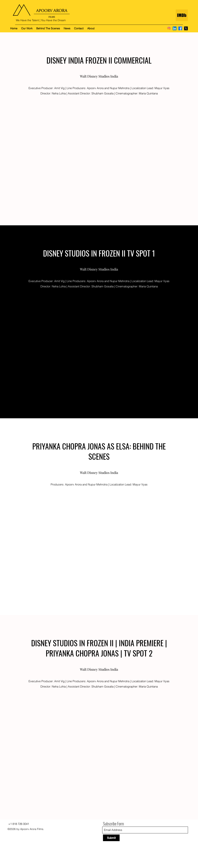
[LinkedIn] (175, 28)
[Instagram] (169, 28)
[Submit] (111, 838)
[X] (186, 28)
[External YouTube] (99, 154)
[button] (27, 28)
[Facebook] (180, 28)
